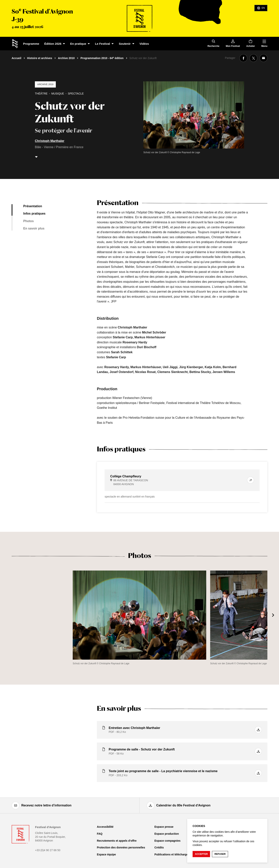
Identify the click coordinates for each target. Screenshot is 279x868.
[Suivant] (273, 615)
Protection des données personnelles (121, 847)
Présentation (33, 206)
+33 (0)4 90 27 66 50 (48, 850)
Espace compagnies (167, 841)
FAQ (100, 834)
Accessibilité (105, 827)
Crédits (159, 847)
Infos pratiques (34, 214)
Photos (28, 221)
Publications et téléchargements (175, 854)
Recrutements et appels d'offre (117, 841)
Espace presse (164, 827)
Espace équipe (106, 854)
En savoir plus (34, 228)
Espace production (167, 834)
